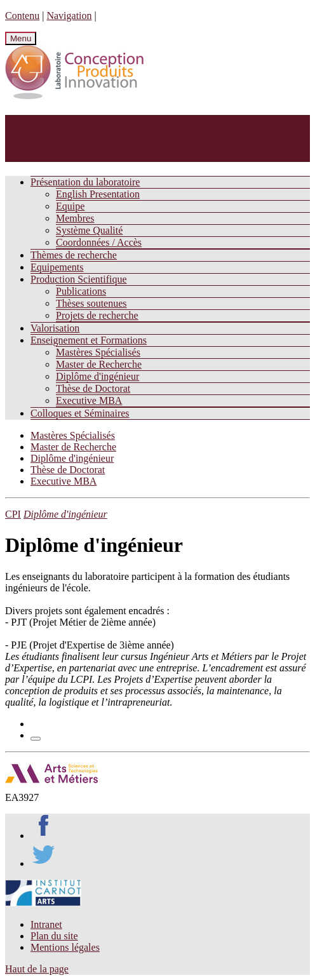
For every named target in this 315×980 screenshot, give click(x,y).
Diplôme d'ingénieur (97, 376)
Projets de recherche (97, 315)
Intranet (46, 924)
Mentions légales (65, 947)
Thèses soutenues (91, 303)
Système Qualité (89, 230)
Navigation (69, 16)
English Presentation (98, 194)
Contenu (22, 16)
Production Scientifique (79, 279)
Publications (81, 291)
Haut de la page (37, 969)
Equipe (70, 206)
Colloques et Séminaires (80, 413)
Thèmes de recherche (74, 255)
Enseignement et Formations (89, 340)
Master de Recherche (99, 364)
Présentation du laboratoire (85, 182)
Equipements (57, 267)
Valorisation (55, 328)
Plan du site (54, 936)
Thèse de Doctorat (93, 388)
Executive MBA (89, 400)
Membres (75, 218)
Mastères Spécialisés (98, 352)
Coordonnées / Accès (99, 242)
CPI (13, 514)
